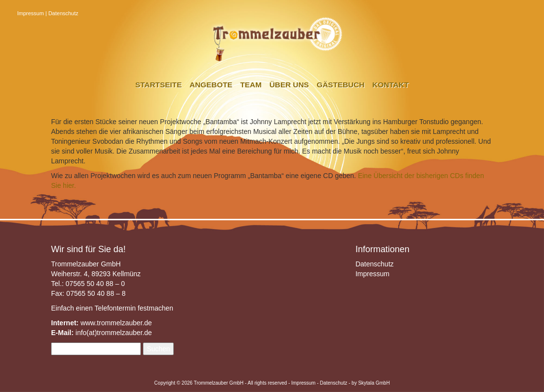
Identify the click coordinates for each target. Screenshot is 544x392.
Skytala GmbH (374, 383)
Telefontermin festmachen (134, 308)
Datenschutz (63, 13)
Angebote (211, 85)
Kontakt (390, 85)
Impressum (30, 13)
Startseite (159, 85)
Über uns (289, 85)
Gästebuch (340, 85)
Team (251, 85)
